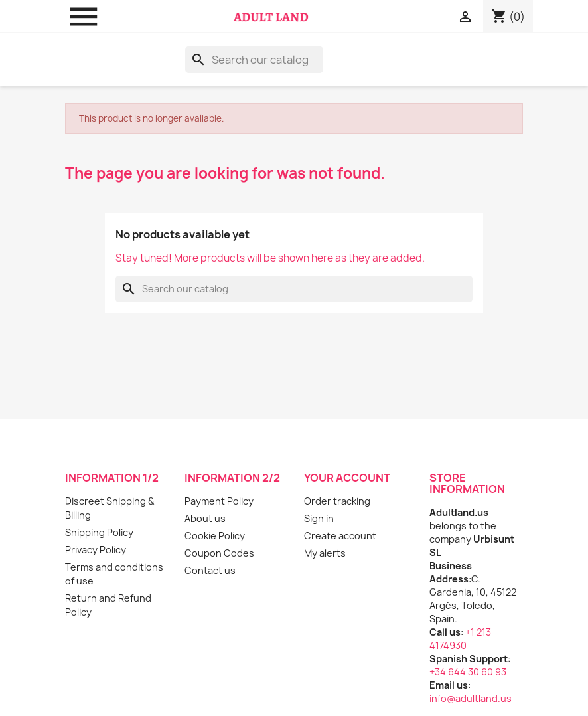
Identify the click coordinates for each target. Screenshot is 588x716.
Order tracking (337, 501)
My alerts (325, 553)
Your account (347, 478)
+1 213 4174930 (460, 639)
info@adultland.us (471, 698)
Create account (340, 536)
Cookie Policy (215, 536)
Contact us (210, 570)
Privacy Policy (96, 550)
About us (205, 518)
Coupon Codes (219, 553)
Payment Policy (219, 501)
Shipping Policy (99, 532)
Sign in (319, 518)
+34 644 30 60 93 (468, 672)
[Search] (254, 60)
